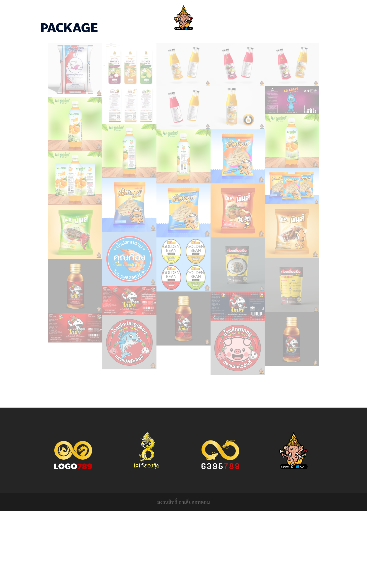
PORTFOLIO (181, 40)
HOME (158, 40)
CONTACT (206, 40)
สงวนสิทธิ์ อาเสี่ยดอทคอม (184, 502)
